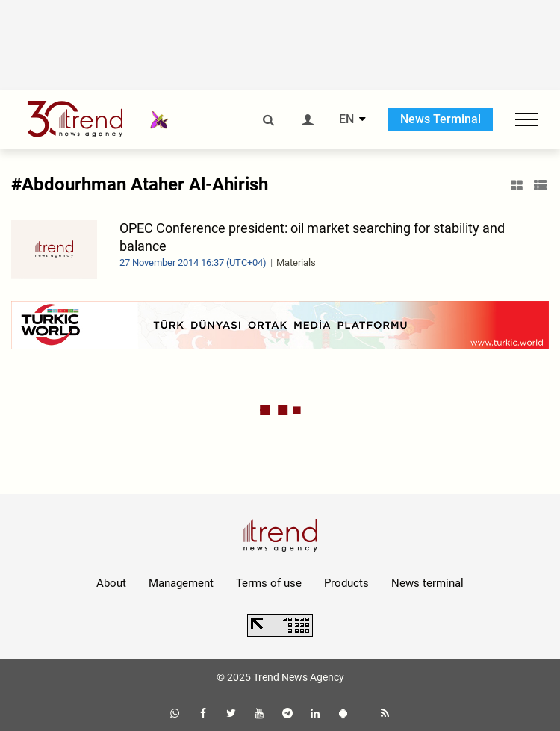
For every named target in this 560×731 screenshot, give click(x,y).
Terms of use (269, 583)
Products (346, 583)
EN (346, 119)
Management (181, 583)
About (111, 583)
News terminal (427, 583)
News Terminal (441, 119)
